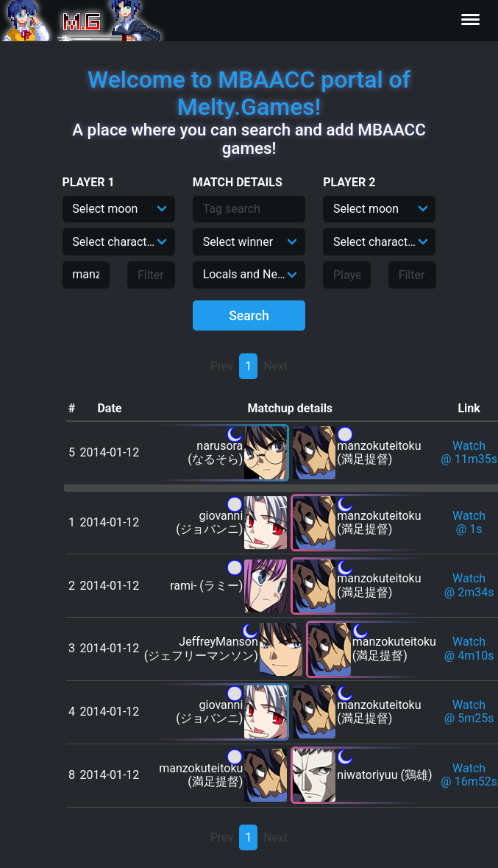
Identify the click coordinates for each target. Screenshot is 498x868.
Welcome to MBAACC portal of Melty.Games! (249, 93)
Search (249, 316)
